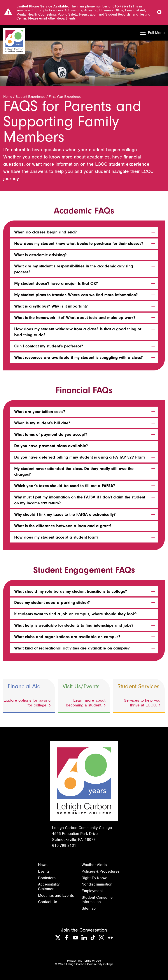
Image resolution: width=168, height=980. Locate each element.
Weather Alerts (94, 865)
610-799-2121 (64, 845)
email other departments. (58, 18)
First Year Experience (65, 97)
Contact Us (48, 902)
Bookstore (47, 878)
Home (8, 97)
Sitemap (89, 908)
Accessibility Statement (49, 887)
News (43, 865)
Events (44, 871)
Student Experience (30, 97)
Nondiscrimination (97, 884)
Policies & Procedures (101, 871)
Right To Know (94, 878)
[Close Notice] (159, 12)
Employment (92, 891)
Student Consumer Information (98, 900)
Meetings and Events (56, 895)
